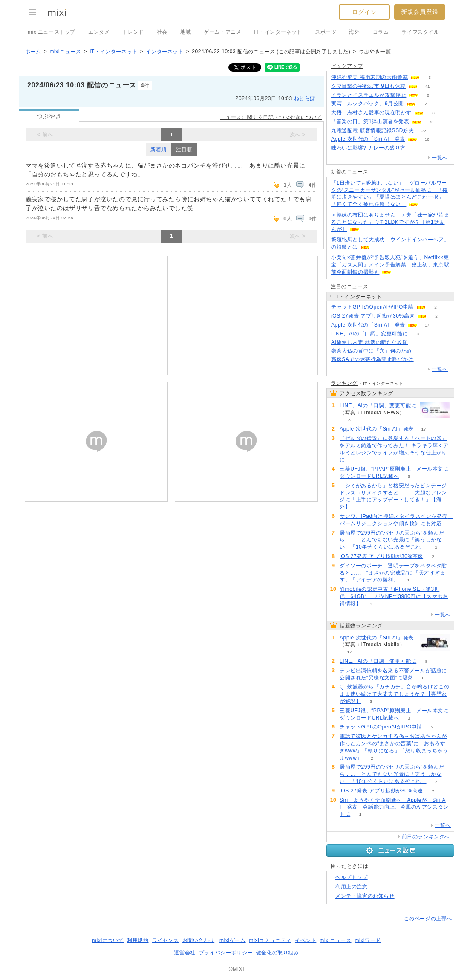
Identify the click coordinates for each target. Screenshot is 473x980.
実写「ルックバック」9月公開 (368, 104)
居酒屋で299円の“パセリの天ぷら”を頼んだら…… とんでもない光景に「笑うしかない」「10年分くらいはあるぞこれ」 (392, 540)
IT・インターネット (278, 32)
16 (427, 139)
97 (418, 343)
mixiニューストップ (52, 32)
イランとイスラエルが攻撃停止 (369, 95)
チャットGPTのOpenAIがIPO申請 (372, 307)
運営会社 (185, 953)
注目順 (184, 150)
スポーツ (326, 32)
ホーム (33, 52)
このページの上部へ (428, 919)
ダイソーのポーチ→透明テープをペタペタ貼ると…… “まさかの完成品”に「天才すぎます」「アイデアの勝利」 (393, 573)
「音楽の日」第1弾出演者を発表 (370, 121)
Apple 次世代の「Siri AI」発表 (368, 139)
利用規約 (138, 940)
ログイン (364, 12)
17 (427, 325)
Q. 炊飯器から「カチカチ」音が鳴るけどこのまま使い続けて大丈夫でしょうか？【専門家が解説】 (394, 694)
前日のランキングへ (426, 837)
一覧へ (440, 158)
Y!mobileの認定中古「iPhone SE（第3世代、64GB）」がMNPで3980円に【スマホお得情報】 (394, 596)
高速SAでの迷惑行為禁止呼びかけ (372, 359)
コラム (381, 32)
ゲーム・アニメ (222, 32)
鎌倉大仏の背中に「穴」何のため (371, 351)
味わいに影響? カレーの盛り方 (368, 148)
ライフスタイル (420, 32)
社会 (162, 32)
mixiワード (368, 940)
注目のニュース (349, 286)
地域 (186, 32)
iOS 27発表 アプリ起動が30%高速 (373, 316)
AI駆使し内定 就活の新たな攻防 (369, 342)
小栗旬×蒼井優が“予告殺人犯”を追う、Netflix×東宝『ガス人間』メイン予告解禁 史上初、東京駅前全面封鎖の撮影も (390, 265)
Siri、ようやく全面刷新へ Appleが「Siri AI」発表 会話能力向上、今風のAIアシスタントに (394, 807)
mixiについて (108, 940)
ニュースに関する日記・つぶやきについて (271, 117)
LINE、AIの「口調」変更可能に (369, 334)
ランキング (344, 383)
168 (423, 360)
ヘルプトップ (352, 877)
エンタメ (99, 32)
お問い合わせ (199, 940)
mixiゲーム (233, 940)
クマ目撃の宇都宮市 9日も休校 (368, 86)
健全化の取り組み (278, 953)
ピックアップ (347, 66)
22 (424, 131)
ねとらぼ (305, 98)
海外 (354, 32)
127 (416, 148)
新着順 (159, 150)
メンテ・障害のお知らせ (365, 896)
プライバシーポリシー (226, 953)
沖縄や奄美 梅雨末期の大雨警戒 (369, 77)
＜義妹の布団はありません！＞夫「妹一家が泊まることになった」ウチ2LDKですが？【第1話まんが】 (390, 222)
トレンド (133, 32)
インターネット (164, 52)
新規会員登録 (420, 12)
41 (427, 86)
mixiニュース (65, 52)
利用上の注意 (352, 887)
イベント (306, 940)
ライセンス (166, 940)
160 (422, 351)
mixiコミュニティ (270, 940)
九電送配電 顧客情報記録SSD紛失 (372, 130)
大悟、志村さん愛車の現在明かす (371, 113)
